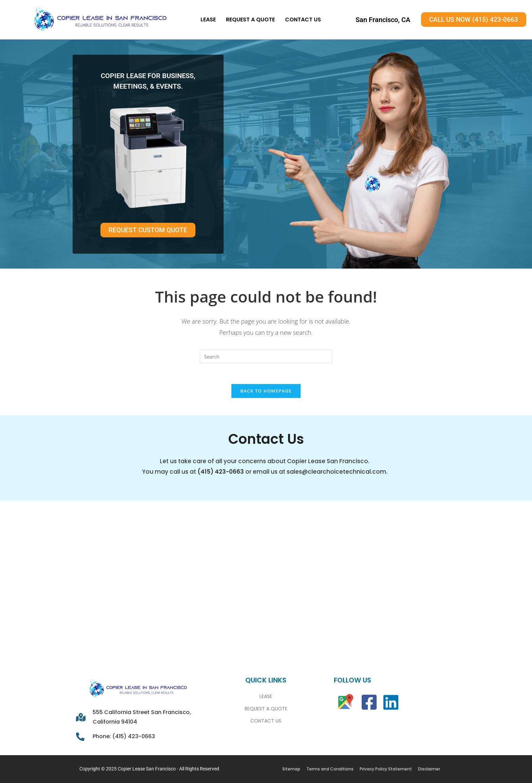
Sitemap (291, 769)
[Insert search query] (266, 357)
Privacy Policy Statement (386, 769)
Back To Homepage (266, 391)
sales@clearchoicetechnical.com (336, 472)
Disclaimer (429, 769)
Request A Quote (250, 20)
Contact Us (303, 20)
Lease (208, 20)
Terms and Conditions (330, 769)
